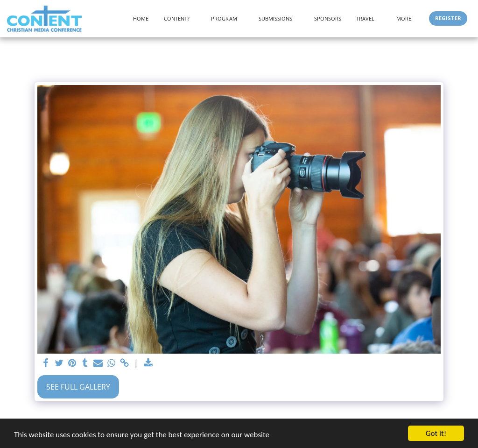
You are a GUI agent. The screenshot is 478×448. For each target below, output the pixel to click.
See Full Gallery (78, 387)
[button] (180, 18)
